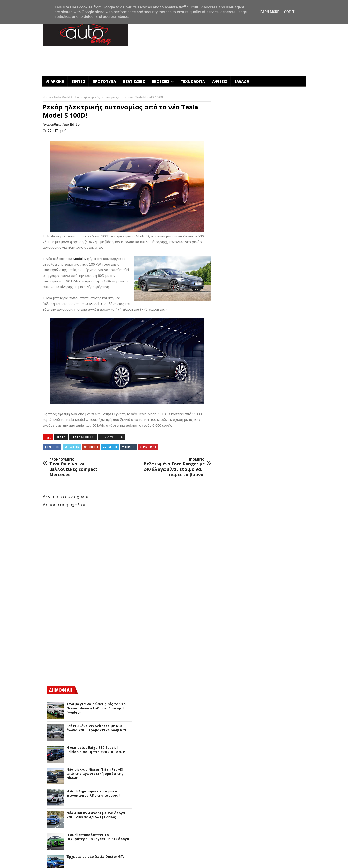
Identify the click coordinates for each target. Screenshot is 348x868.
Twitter (73, 423)
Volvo (229, 827)
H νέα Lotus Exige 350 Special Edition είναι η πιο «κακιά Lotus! (269, 211)
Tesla (61, 413)
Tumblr (129, 423)
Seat (228, 781)
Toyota (231, 816)
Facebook (53, 423)
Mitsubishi (233, 719)
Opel (228, 730)
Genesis (231, 604)
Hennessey (233, 610)
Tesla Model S (82, 413)
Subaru (231, 799)
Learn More (269, 12)
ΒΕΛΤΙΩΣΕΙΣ (134, 58)
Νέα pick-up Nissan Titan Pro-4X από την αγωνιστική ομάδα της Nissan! (268, 235)
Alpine (230, 490)
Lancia (230, 661)
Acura (229, 478)
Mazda (230, 696)
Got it (289, 12)
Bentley (231, 513)
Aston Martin (236, 496)
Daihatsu (232, 564)
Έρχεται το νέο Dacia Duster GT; (268, 318)
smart (230, 833)
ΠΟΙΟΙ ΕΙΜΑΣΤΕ (261, 861)
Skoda (230, 787)
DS (227, 553)
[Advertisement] (218, 32)
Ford (228, 593)
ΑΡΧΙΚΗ (55, 58)
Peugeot (232, 741)
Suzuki (230, 804)
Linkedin (111, 423)
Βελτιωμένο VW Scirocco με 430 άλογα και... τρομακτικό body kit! (269, 190)
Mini (228, 713)
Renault (231, 764)
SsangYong (234, 793)
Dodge (230, 576)
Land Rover (234, 667)
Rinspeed (232, 770)
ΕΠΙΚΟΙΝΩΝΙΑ (291, 861)
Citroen (231, 541)
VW (227, 821)
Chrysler (231, 536)
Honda (230, 616)
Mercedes (232, 707)
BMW (229, 507)
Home (47, 73)
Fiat (228, 587)
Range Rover (235, 758)
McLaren (232, 701)
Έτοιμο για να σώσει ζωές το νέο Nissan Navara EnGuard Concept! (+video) (269, 170)
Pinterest (149, 423)
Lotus (229, 679)
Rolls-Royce (234, 776)
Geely (229, 598)
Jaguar (230, 633)
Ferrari (230, 581)
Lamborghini (235, 656)
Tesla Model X (63, 73)
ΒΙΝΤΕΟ (78, 58)
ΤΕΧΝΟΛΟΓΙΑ (193, 58)
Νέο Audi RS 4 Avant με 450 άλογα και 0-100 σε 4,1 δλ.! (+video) (269, 277)
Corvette (232, 547)
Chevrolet (233, 530)
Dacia (229, 559)
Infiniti (230, 627)
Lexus (229, 673)
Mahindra (233, 684)
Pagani (230, 736)
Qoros (230, 753)
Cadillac (231, 524)
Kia (227, 644)
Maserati (232, 690)
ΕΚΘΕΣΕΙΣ (161, 58)
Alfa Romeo (234, 484)
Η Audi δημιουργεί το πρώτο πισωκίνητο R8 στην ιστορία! (266, 255)
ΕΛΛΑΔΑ (242, 58)
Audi (228, 501)
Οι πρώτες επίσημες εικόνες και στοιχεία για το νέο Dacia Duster (269, 342)
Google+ (92, 423)
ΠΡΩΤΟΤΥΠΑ (104, 58)
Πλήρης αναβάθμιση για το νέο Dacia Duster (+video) (268, 364)
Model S (79, 235)
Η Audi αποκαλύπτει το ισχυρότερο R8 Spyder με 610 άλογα (271, 298)
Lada (229, 650)
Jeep (228, 638)
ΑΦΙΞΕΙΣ (220, 58)
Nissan (230, 724)
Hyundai (232, 621)
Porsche (231, 747)
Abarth (230, 473)
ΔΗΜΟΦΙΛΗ (234, 151)
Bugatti (231, 519)
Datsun (231, 570)
